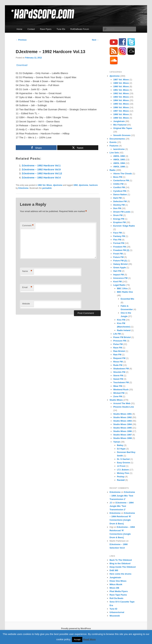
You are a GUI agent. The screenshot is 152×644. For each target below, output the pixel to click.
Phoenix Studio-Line (124, 407)
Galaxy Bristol (120, 264)
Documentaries (117, 139)
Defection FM (120, 201)
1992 (76, 185)
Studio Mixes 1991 (123, 414)
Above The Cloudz (123, 174)
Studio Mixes (116, 400)
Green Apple (120, 268)
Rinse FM (118, 362)
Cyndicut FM (120, 191)
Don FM (117, 208)
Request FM (119, 358)
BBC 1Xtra (122, 288)
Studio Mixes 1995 (123, 428)
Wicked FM (119, 393)
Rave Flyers (46, 29)
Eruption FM (119, 222)
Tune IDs (61, 29)
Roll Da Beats (117, 598)
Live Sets (114, 153)
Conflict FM (119, 187)
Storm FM (118, 376)
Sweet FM (118, 379)
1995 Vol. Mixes (121, 104)
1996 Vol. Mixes (121, 107)
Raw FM (117, 355)
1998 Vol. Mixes (121, 114)
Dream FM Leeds (122, 212)
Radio (113, 170)
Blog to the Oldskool (120, 563)
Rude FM (118, 365)
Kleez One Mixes (118, 581)
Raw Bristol (119, 351)
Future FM (118, 257)
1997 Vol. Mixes (121, 111)
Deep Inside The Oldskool (123, 567)
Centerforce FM (121, 180)
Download (22, 65)
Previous (21, 40)
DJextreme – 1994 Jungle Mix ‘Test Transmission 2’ (122, 496)
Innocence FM (120, 278)
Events (113, 142)
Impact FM (118, 275)
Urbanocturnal (117, 612)
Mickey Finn (123, 473)
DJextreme (23, 188)
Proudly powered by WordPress (76, 629)
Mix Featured (120, 125)
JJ (111, 503)
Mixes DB (114, 588)
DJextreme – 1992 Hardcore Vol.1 (41, 165)
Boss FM (118, 177)
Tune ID (113, 609)
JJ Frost (121, 466)
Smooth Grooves (122, 135)
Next (95, 40)
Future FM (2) (120, 261)
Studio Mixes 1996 (123, 431)
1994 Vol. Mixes (121, 100)
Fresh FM (118, 254)
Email (27, 287)
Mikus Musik (116, 584)
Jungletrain (119, 121)
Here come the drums (121, 574)
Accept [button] (77, 639)
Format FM (119, 243)
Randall (121, 480)
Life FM (117, 334)
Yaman (117, 442)
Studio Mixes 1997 (123, 435)
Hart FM (117, 271)
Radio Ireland (124, 330)
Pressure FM (120, 341)
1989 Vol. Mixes (121, 83)
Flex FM (117, 240)
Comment (28, 226)
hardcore (93, 185)
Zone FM (118, 396)
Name (27, 271)
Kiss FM (121, 320)
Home (19, 29)
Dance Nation (120, 194)
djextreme (58, 185)
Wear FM (118, 386)
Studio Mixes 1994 (123, 424)
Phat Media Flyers (119, 591)
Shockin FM (119, 372)
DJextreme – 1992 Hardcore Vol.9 (41, 169)
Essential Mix (127, 299)
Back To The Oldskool (121, 560)
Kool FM (117, 282)
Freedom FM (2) (121, 250)
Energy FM (119, 219)
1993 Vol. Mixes (121, 97)
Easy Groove (124, 463)
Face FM (117, 233)
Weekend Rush (121, 390)
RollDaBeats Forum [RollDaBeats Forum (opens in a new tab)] (80, 29)
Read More (89, 639)
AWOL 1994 (119, 163)
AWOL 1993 (119, 160)
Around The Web (122, 403)
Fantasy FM (119, 236)
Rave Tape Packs (118, 595)
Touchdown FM (121, 382)
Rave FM (118, 348)
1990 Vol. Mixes (121, 86)
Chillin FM (118, 184)
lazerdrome (119, 149)
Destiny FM (119, 205)
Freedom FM (120, 247)
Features (114, 146)
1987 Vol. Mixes (121, 80)
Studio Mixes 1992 (123, 417)
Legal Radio (119, 285)
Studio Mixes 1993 (123, 421)
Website (26, 304)
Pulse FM (118, 344)
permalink (47, 188)
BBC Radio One (125, 292)
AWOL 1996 (119, 167)
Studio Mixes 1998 (123, 438)
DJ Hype (121, 449)
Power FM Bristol (122, 337)
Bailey (120, 445)
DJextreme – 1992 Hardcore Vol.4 (41, 177)
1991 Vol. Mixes (121, 90)
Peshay (121, 477)
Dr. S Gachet (123, 459)
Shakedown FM (121, 369)
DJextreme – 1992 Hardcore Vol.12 (42, 173)
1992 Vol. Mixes (45, 185)
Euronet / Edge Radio (124, 226)
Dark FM (117, 198)
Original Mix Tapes (123, 128)
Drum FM (118, 215)
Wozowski (115, 616)
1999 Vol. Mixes (121, 118)
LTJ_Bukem (123, 470)
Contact (31, 29)
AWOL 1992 (119, 156)
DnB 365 (114, 570)
